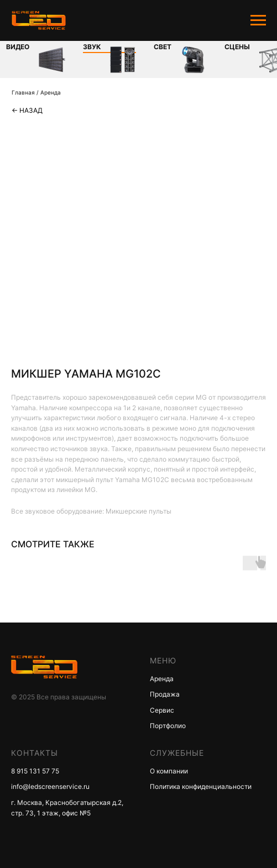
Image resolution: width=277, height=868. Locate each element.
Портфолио (168, 726)
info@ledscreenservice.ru (50, 786)
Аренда (51, 92)
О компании (169, 771)
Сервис (162, 710)
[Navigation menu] (258, 20)
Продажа (165, 694)
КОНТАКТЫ (35, 753)
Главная (23, 92)
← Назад (27, 110)
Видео (18, 47)
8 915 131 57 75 (35, 771)
